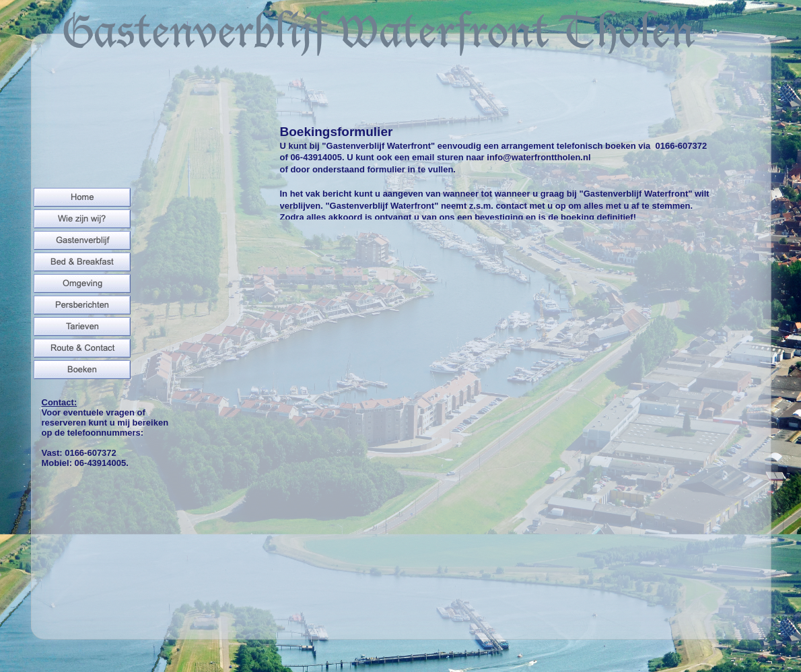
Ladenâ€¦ (491, 430)
